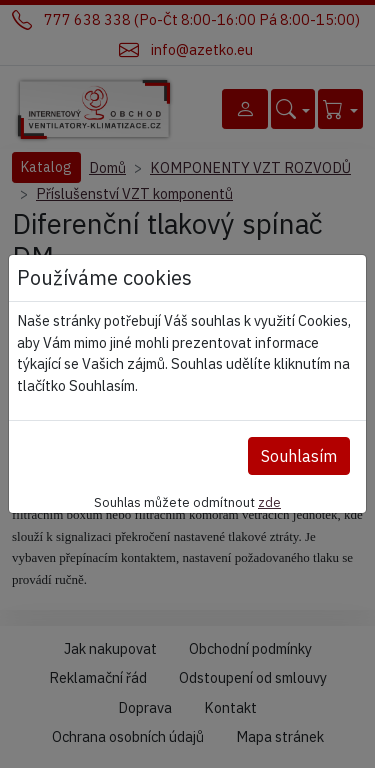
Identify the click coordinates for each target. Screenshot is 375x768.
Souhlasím (299, 456)
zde (269, 502)
